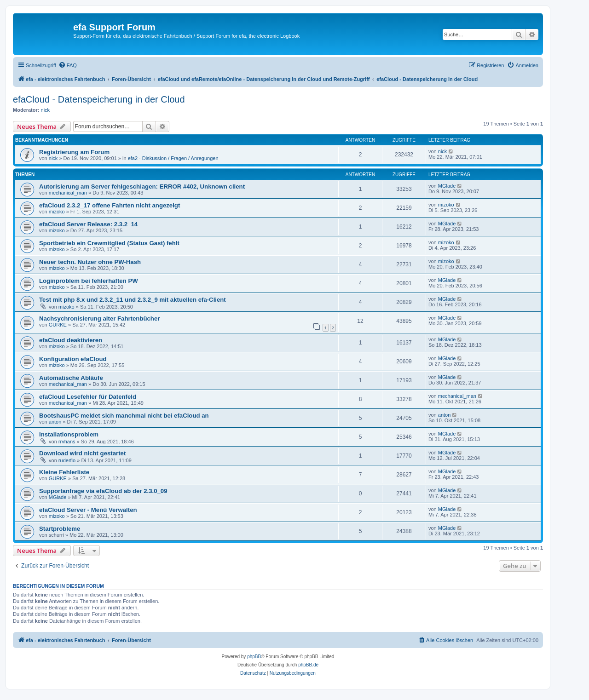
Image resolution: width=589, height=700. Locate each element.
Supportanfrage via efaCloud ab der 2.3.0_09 (103, 491)
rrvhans (67, 442)
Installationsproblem (69, 434)
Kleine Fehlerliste (64, 472)
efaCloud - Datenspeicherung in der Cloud (99, 99)
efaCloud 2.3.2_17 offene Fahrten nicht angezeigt (110, 205)
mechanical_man (68, 193)
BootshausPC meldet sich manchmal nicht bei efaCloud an (124, 416)
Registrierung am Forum (74, 152)
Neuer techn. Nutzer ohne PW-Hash (90, 262)
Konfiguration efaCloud (73, 359)
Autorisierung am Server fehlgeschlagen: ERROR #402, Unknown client (142, 186)
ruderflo (67, 460)
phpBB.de (308, 665)
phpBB (254, 657)
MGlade (447, 186)
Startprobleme (60, 529)
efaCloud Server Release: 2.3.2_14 (88, 224)
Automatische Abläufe (71, 378)
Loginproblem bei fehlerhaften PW (89, 281)
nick (46, 110)
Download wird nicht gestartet (82, 453)
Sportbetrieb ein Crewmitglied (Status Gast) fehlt (109, 243)
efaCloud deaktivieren (71, 340)
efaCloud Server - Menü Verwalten (88, 510)
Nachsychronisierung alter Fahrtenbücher (99, 318)
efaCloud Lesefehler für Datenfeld (88, 397)
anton (55, 422)
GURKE (58, 325)
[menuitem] (68, 65)
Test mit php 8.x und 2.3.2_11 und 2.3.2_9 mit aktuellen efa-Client (133, 300)
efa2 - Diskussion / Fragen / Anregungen (173, 158)
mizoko (57, 212)
